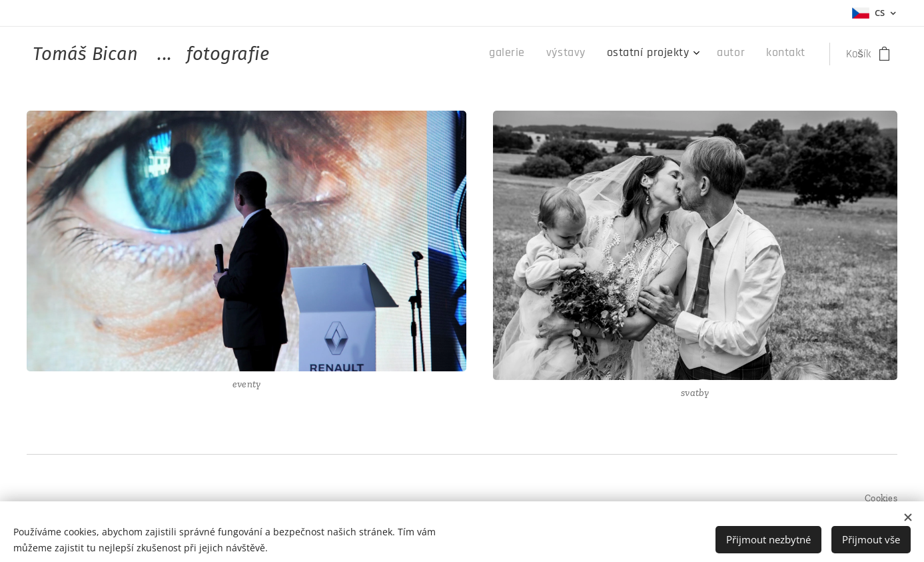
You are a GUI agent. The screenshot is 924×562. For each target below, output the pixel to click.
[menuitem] (710, 54)
